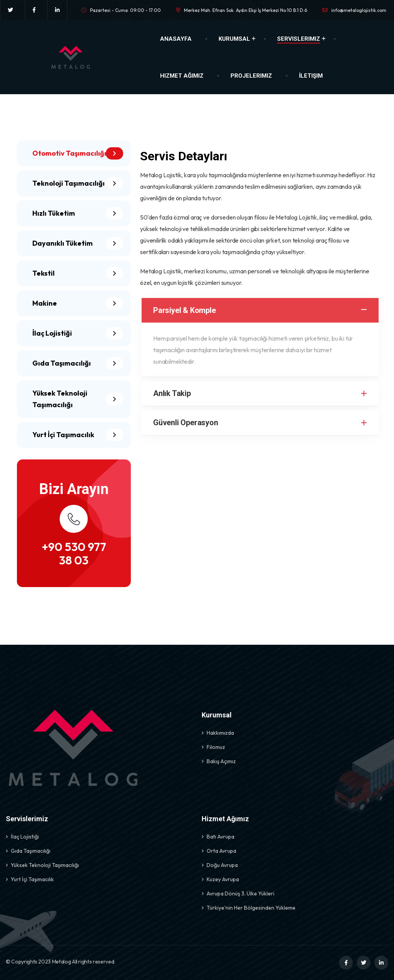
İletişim (311, 76)
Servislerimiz (299, 39)
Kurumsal (234, 39)
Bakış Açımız (221, 761)
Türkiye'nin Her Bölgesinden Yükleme (251, 908)
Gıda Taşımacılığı (31, 851)
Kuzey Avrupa (223, 879)
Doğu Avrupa (222, 865)
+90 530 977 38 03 (74, 553)
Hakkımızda (220, 733)
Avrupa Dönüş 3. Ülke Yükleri (240, 893)
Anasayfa (176, 39)
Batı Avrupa (220, 837)
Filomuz (216, 747)
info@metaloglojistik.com (359, 10)
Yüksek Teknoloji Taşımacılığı (45, 865)
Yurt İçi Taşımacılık (32, 879)
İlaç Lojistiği (25, 837)
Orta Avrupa (221, 851)
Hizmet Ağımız (182, 76)
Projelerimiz (251, 76)
